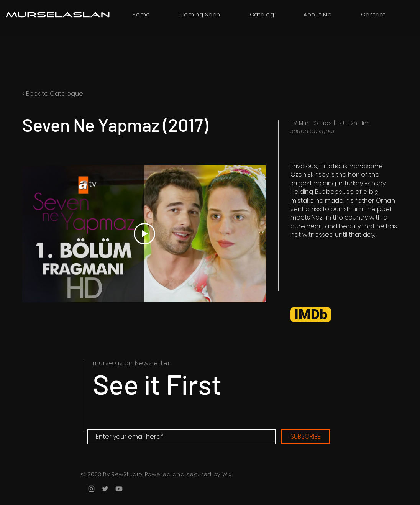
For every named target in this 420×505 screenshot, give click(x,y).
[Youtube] (119, 489)
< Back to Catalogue (53, 94)
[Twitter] (105, 489)
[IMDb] (311, 315)
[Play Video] (144, 234)
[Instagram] (91, 489)
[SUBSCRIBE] (305, 437)
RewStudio (127, 474)
